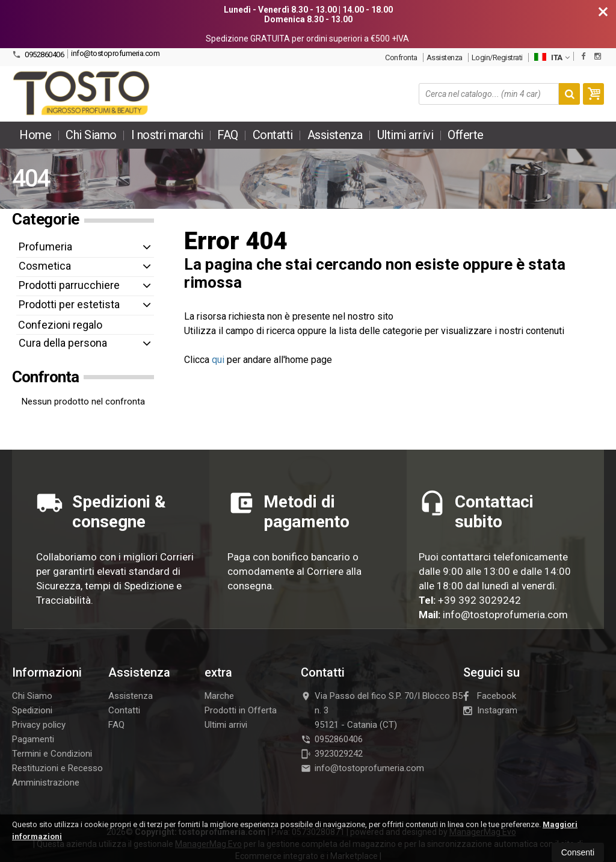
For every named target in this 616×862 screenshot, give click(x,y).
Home (35, 135)
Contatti (273, 135)
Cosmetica (45, 266)
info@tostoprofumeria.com (115, 53)
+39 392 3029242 (479, 600)
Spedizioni (32, 710)
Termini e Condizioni (52, 754)
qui (218, 360)
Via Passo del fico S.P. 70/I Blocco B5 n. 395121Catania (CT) (382, 710)
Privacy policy (39, 725)
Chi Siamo (91, 135)
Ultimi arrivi (405, 135)
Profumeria (45, 247)
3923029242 (332, 754)
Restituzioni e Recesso (57, 768)
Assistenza (445, 57)
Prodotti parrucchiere (69, 285)
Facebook (490, 696)
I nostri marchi (167, 135)
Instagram (490, 710)
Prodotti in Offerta (241, 710)
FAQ (228, 135)
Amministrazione (46, 783)
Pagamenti (33, 739)
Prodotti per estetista (69, 304)
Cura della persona (63, 343)
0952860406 (38, 54)
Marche (219, 696)
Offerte (466, 135)
